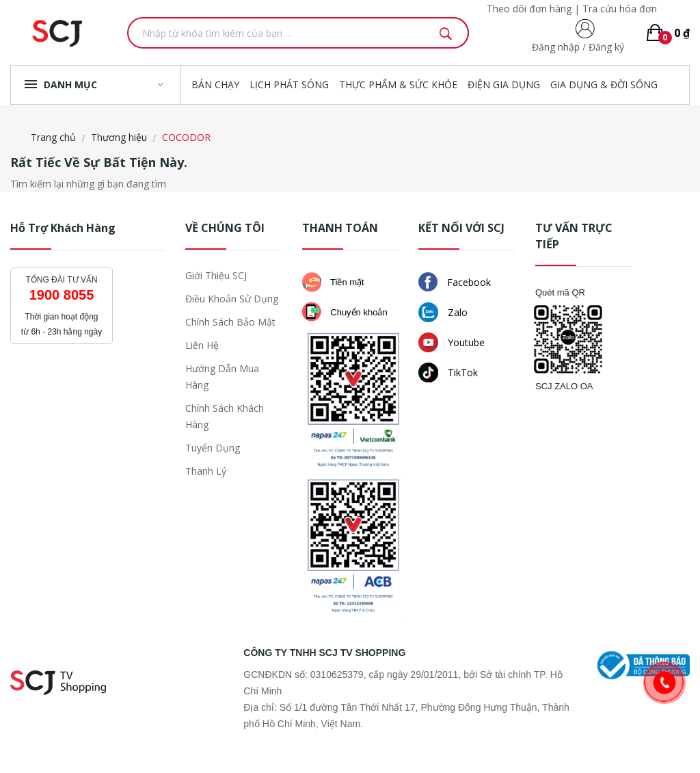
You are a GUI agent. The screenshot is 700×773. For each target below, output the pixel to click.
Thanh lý (206, 471)
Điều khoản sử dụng (232, 299)
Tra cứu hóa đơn (620, 9)
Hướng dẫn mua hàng (222, 377)
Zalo (443, 312)
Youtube (452, 342)
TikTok (448, 372)
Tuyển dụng (213, 448)
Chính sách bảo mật (230, 322)
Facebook (455, 282)
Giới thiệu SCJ (216, 275)
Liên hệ (202, 345)
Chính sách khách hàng (225, 416)
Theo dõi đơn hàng (529, 9)
